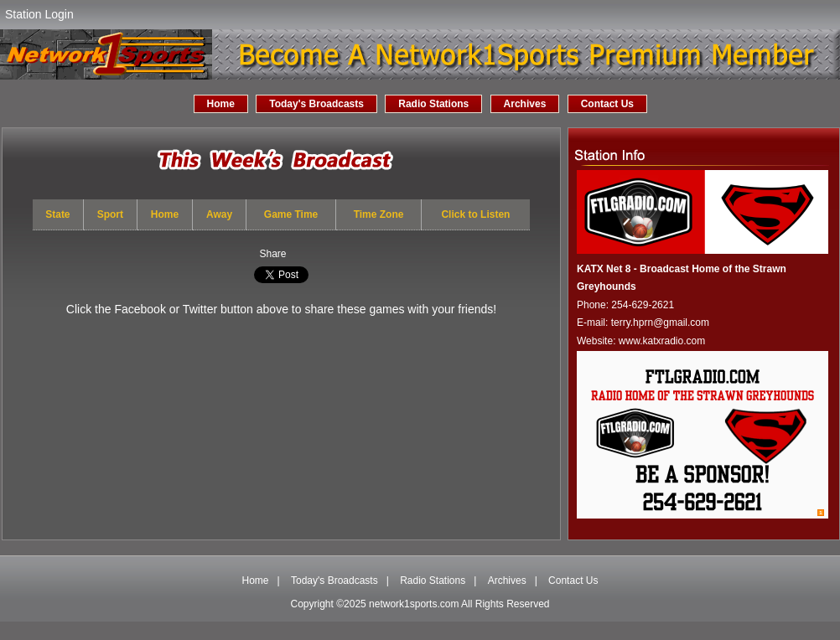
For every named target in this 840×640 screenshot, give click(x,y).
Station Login (39, 14)
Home (221, 104)
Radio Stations (433, 104)
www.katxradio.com (662, 341)
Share (272, 254)
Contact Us (607, 104)
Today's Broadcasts (316, 104)
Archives (525, 104)
